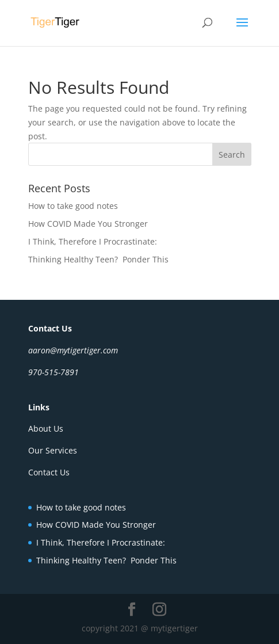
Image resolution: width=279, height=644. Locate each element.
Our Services (53, 450)
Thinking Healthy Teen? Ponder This (98, 259)
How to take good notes (73, 206)
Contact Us (49, 472)
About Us (46, 428)
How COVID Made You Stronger (88, 224)
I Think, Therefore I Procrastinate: (93, 241)
